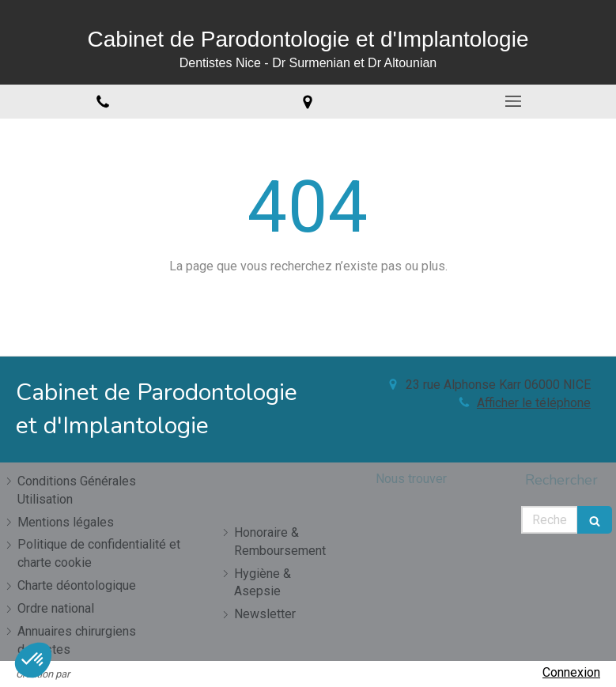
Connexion (571, 672)
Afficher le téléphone (534, 403)
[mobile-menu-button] (513, 101)
